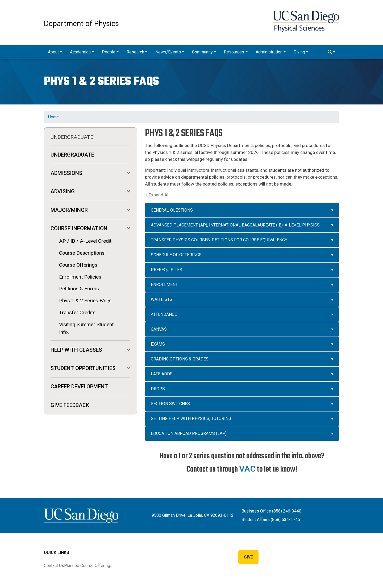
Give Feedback (70, 405)
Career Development (79, 387)
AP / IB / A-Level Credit (85, 241)
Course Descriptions (82, 253)
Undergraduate (72, 155)
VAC (247, 469)
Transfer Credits (77, 312)
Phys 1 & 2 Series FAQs (85, 301)
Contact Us (54, 566)
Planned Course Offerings (88, 566)
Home (53, 117)
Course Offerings (78, 265)
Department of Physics (81, 24)
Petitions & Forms (79, 289)
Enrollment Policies (80, 277)
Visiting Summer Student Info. (86, 328)
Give (248, 557)
